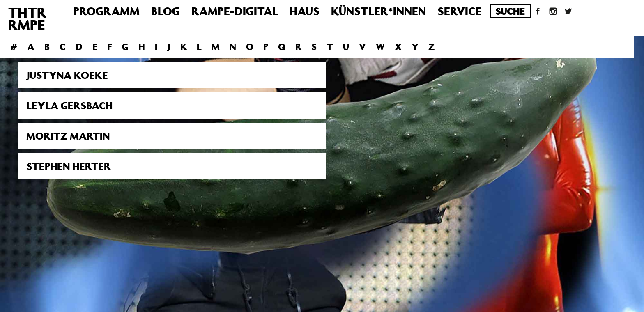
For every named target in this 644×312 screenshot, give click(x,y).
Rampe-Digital (235, 11)
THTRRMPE (27, 18)
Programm (106, 11)
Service (460, 11)
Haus (305, 11)
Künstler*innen (378, 11)
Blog (166, 11)
